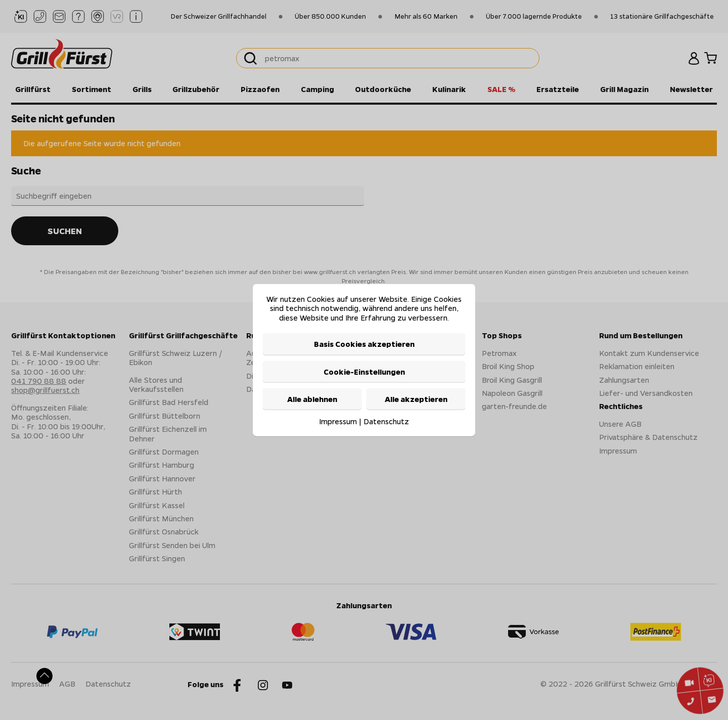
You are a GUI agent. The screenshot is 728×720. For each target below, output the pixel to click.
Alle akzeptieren (416, 399)
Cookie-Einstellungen (364, 371)
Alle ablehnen (312, 399)
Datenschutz (386, 421)
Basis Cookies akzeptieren (364, 344)
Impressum (338, 421)
